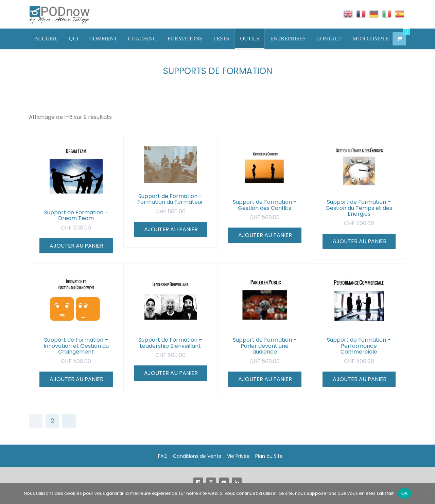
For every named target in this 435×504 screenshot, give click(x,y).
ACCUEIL (46, 39)
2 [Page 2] (53, 421)
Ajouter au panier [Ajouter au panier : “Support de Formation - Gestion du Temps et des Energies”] (360, 241)
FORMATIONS (185, 39)
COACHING (142, 39)
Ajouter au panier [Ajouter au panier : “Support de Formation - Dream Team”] (76, 246)
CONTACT (329, 39)
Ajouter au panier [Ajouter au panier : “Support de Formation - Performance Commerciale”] (360, 379)
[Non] (427, 493)
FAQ (163, 456)
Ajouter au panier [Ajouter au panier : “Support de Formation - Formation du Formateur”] (171, 229)
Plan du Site (269, 456)
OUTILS (250, 39)
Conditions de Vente (197, 456)
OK (405, 493)
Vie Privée (238, 456)
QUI (73, 39)
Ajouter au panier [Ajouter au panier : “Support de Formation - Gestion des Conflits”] (265, 235)
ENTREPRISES (288, 39)
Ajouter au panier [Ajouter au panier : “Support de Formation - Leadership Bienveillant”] (171, 373)
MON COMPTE (371, 39)
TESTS (221, 39)
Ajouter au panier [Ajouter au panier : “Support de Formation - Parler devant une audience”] (265, 379)
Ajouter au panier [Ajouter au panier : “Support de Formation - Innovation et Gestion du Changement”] (76, 379)
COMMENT (103, 39)
